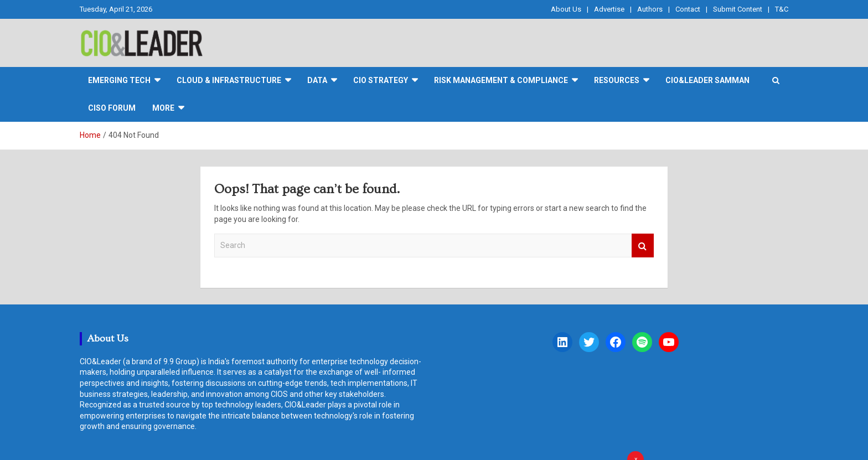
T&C (782, 9)
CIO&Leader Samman (707, 80)
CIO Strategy (381, 80)
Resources (617, 80)
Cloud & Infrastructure (229, 80)
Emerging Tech (119, 80)
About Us (566, 9)
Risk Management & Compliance (501, 80)
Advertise (609, 9)
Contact (688, 9)
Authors (650, 9)
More (163, 108)
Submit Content (738, 9)
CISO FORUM (112, 108)
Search (643, 245)
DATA (317, 80)
